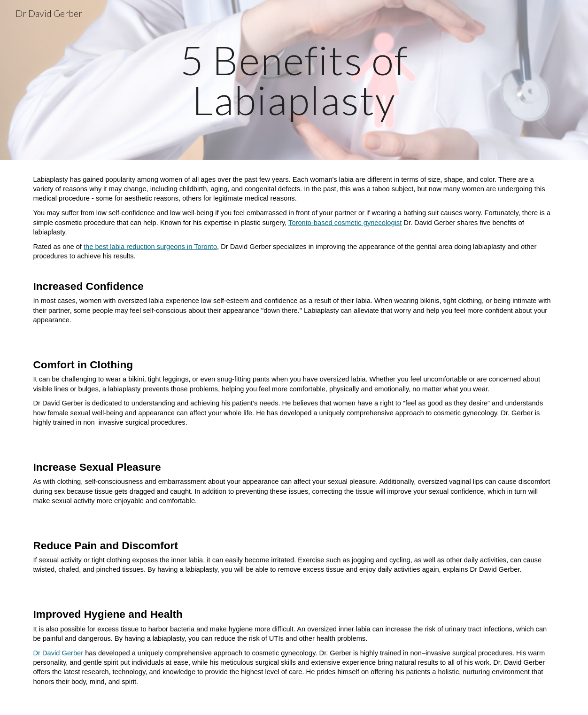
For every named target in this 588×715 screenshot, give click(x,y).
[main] (294, 80)
